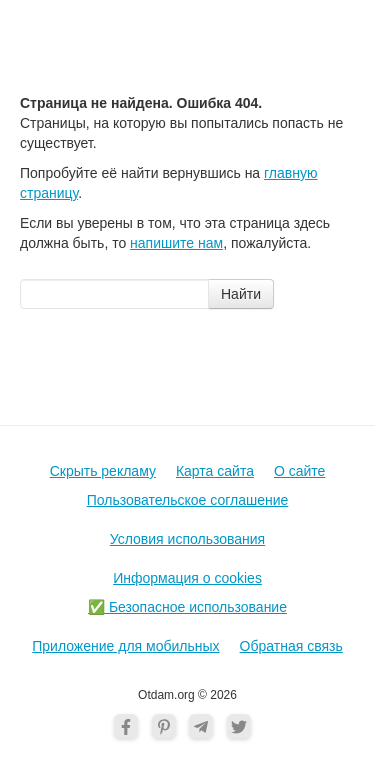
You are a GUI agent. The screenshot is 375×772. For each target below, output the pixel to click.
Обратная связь (291, 646)
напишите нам (176, 243)
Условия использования (187, 539)
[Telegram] (201, 726)
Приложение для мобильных (125, 646)
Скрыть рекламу (103, 471)
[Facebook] (126, 726)
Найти (241, 294)
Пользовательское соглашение (188, 500)
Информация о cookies (187, 578)
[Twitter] (239, 726)
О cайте (299, 471)
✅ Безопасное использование (187, 607)
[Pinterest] (164, 726)
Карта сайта (215, 471)
